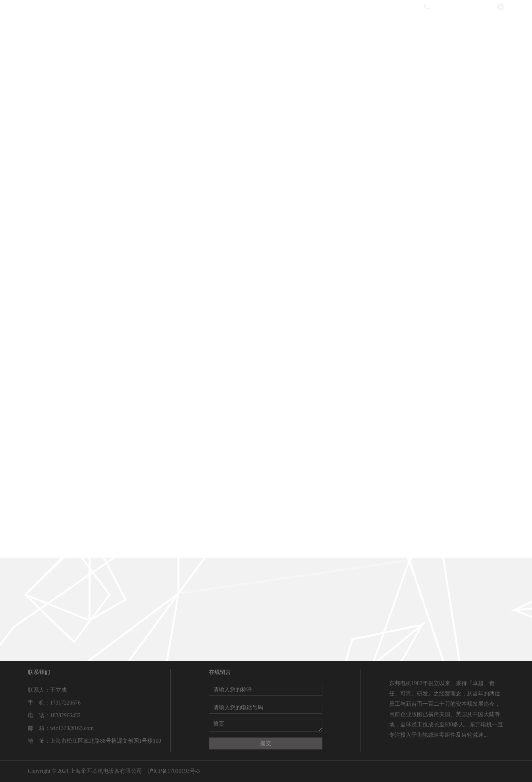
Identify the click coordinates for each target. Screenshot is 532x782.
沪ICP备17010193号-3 (174, 771)
